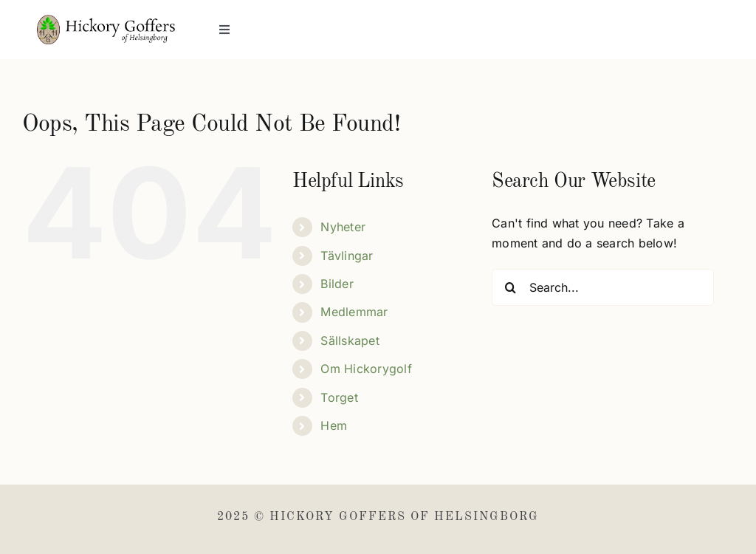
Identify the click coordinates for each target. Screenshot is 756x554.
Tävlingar (347, 256)
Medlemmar (354, 312)
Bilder (337, 284)
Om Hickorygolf (366, 369)
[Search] (510, 287)
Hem (334, 425)
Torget (339, 397)
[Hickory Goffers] (106, 21)
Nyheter (343, 227)
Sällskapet (350, 341)
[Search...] (603, 287)
